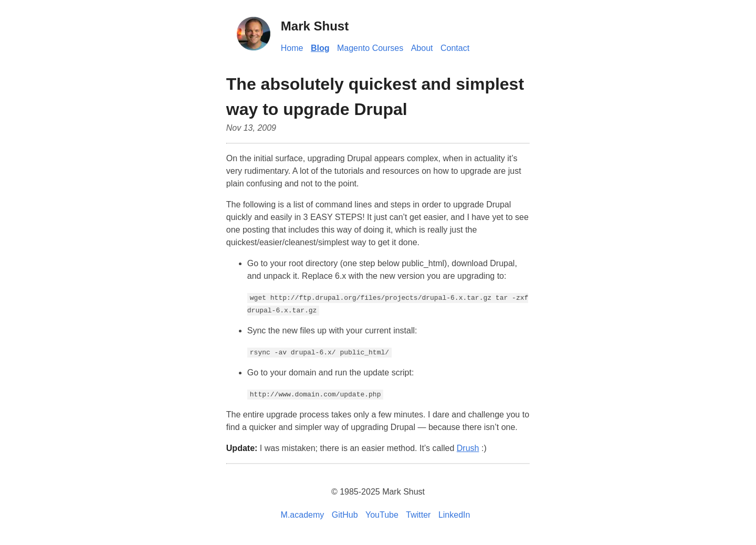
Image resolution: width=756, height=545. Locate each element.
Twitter (418, 515)
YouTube (382, 515)
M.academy (303, 515)
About (422, 48)
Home (292, 48)
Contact (455, 48)
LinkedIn (454, 515)
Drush (468, 448)
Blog (320, 48)
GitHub (345, 515)
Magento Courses (370, 48)
